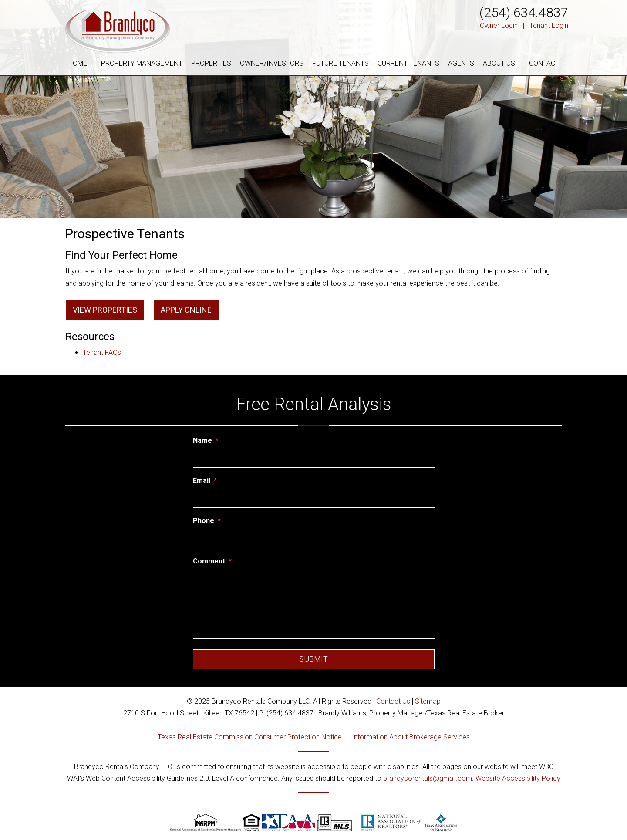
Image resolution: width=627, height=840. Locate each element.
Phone (204, 521)
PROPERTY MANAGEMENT (142, 63)
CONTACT (544, 63)
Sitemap (428, 701)
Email (202, 481)
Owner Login (499, 25)
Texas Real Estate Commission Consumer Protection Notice (250, 737)
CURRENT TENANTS (408, 63)
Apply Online (186, 310)
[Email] (314, 498)
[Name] (314, 458)
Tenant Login (549, 25)
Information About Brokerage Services (411, 737)
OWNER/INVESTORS (272, 63)
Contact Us (393, 701)
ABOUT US (499, 63)
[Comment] (314, 604)
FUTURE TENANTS (340, 63)
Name (202, 440)
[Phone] (314, 538)
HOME (78, 63)
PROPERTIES (211, 63)
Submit (313, 659)
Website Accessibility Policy (518, 778)
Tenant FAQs (102, 353)
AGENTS (461, 63)
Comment (209, 561)
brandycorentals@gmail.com (428, 778)
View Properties (105, 310)
